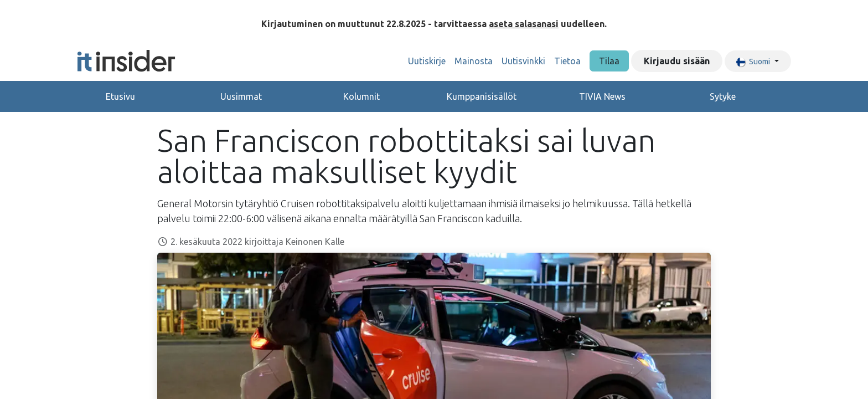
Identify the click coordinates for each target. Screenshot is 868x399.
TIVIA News (602, 96)
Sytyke (723, 96)
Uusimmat (241, 96)
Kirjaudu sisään (677, 61)
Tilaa (609, 61)
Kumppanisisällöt (482, 96)
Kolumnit (361, 96)
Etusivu (120, 96)
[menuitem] (427, 61)
